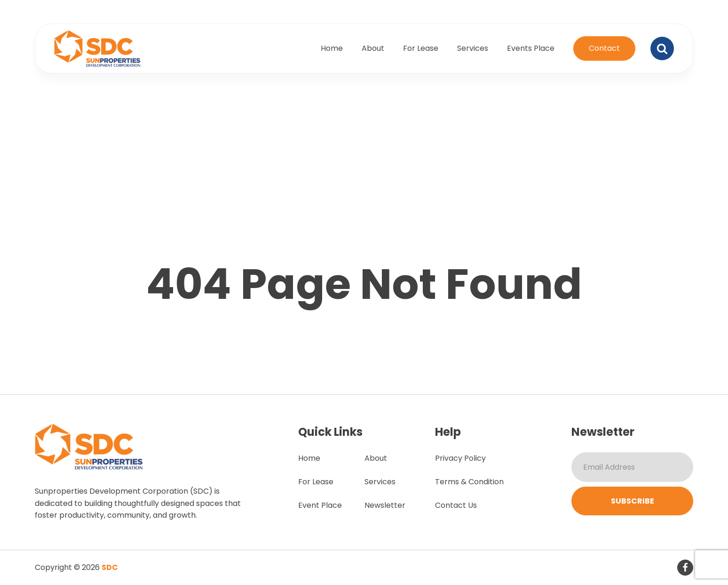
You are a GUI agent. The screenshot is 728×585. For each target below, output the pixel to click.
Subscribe (633, 501)
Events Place (531, 48)
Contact (604, 48)
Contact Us (456, 505)
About (373, 48)
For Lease (421, 48)
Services (473, 48)
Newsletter (385, 505)
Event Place (320, 505)
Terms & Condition (469, 482)
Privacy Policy (460, 458)
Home (332, 48)
